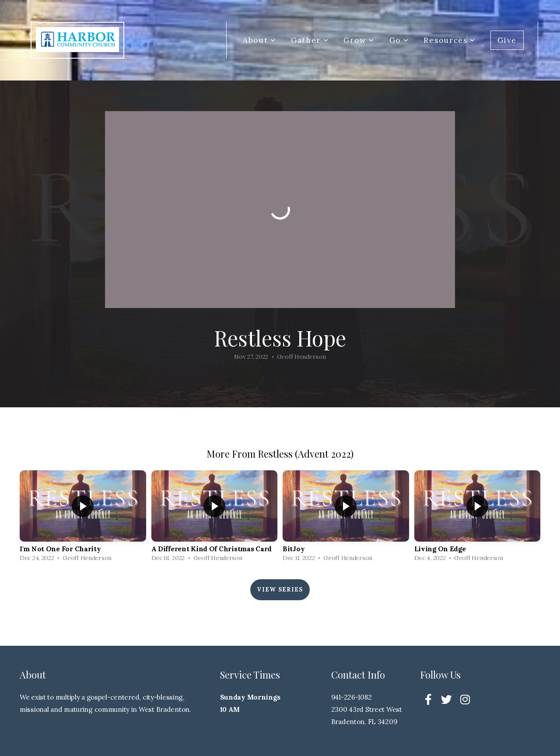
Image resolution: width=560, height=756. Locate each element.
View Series (280, 590)
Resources (450, 40)
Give (507, 40)
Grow (359, 40)
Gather (310, 40)
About (259, 40)
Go (399, 40)
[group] (83, 518)
